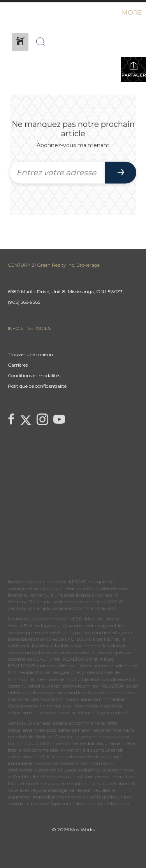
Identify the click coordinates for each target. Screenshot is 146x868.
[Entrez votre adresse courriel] (57, 173)
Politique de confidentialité (37, 386)
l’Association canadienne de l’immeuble (80, 699)
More (132, 13)
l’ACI (70, 639)
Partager (134, 69)
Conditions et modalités (34, 375)
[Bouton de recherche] (41, 42)
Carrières (18, 365)
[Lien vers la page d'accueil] (7, 13)
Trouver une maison (30, 354)
